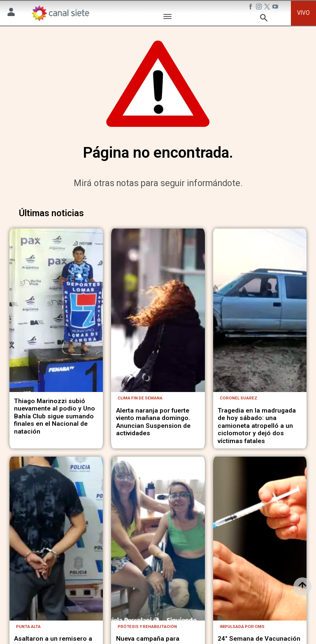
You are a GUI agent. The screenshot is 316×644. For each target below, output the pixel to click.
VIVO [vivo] (303, 13)
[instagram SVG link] (260, 8)
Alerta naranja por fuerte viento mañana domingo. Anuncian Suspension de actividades (153, 451)
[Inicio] (60, 13)
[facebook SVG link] (251, 8)
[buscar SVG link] (264, 19)
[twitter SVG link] (268, 8)
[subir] (302, 586)
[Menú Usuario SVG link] (11, 13)
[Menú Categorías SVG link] (167, 18)
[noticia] (56, 325)
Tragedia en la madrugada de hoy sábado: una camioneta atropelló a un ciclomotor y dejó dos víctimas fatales (257, 455)
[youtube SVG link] (276, 8)
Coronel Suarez (238, 428)
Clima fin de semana (140, 428)
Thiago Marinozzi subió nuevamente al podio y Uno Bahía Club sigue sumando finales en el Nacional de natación (55, 446)
